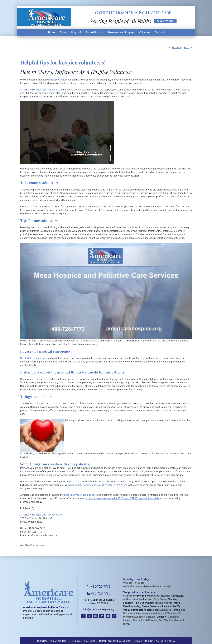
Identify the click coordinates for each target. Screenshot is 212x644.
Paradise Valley (132, 606)
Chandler (172, 599)
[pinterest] (102, 616)
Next (187, 47)
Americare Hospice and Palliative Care (41, 90)
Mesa (177, 603)
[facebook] (83, 616)
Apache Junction (143, 599)
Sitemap (139, 641)
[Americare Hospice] (49, 592)
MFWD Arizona (166, 641)
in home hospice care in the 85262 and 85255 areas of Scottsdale (123, 498)
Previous (176, 47)
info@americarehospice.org (99, 609)
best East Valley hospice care (80, 495)
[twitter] (89, 616)
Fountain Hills (131, 603)
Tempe (176, 610)
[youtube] (108, 616)
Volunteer (40, 545)
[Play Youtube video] (106, 291)
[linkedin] (114, 616)
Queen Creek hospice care (156, 606)
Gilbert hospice (149, 603)
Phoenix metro (145, 596)
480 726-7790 (99, 593)
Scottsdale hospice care (33, 358)
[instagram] (96, 616)
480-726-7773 (165, 21)
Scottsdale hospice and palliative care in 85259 (97, 485)
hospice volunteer (61, 80)
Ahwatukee (177, 596)
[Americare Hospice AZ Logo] (44, 10)
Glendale (162, 617)
